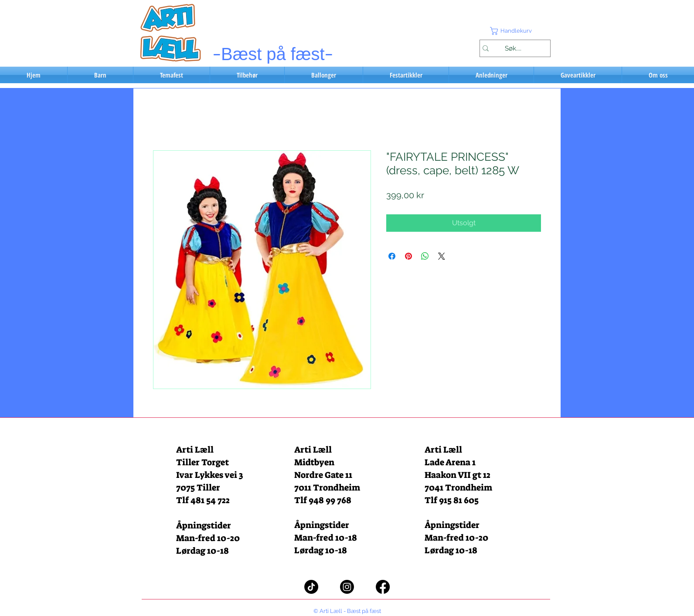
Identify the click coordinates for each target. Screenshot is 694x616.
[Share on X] (442, 256)
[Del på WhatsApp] (425, 256)
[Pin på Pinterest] (408, 256)
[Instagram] (347, 587)
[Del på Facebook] (392, 256)
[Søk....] (513, 48)
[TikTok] (311, 587)
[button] (515, 31)
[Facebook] (383, 587)
